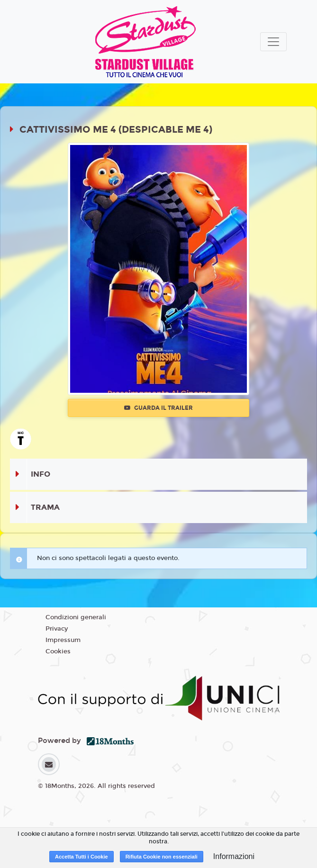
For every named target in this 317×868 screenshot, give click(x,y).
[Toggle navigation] (273, 42)
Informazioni (234, 856)
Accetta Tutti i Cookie (82, 857)
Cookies (58, 651)
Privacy (57, 629)
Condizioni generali (76, 617)
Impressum (63, 640)
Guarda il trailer (158, 408)
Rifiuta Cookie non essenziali (162, 857)
